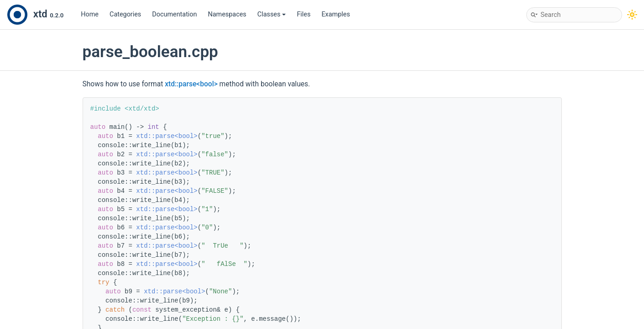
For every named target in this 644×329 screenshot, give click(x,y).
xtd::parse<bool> (191, 84)
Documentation (174, 14)
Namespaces (227, 14)
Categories (125, 14)
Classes (272, 14)
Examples (335, 14)
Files (304, 14)
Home (90, 14)
